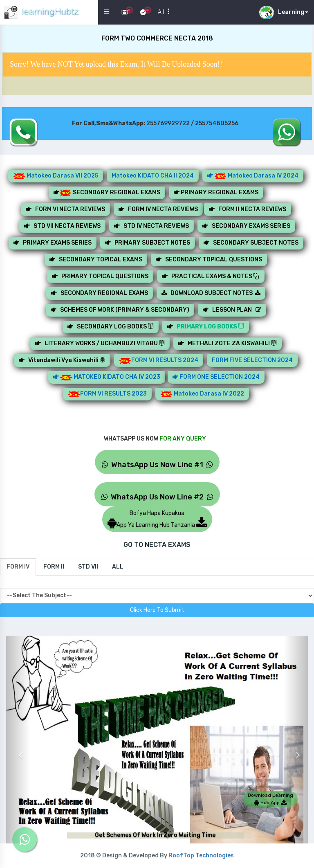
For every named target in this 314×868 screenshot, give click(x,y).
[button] (18, 749)
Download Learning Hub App (270, 799)
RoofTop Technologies (201, 856)
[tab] (18, 567)
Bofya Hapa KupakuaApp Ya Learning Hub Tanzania (157, 519)
